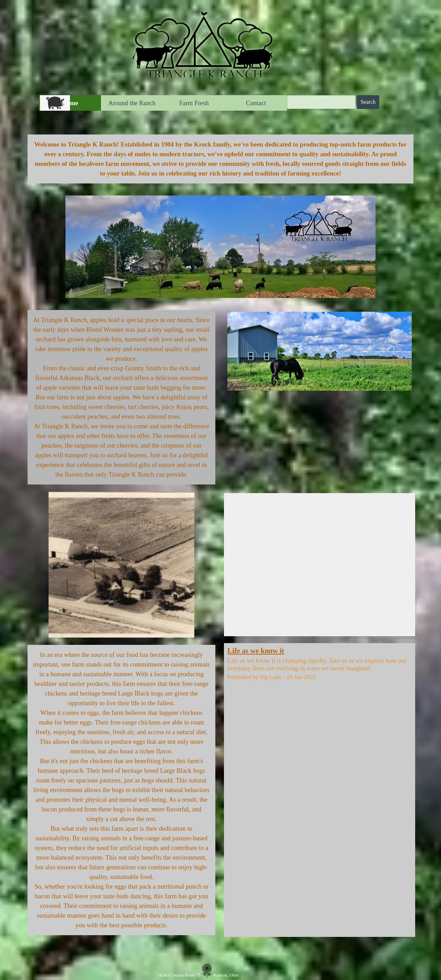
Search (368, 102)
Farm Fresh (194, 103)
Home (70, 103)
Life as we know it (256, 651)
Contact (256, 103)
